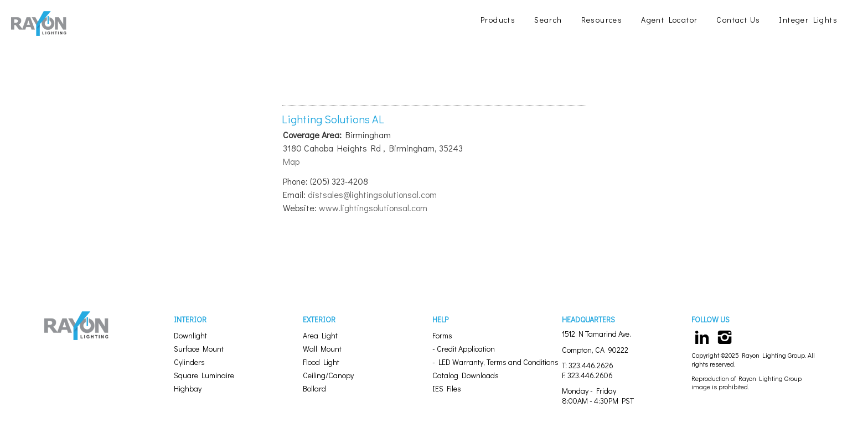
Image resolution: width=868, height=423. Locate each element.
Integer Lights (808, 20)
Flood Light (321, 362)
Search (548, 20)
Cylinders (189, 362)
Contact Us (738, 20)
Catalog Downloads (466, 375)
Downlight (190, 335)
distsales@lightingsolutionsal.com (372, 194)
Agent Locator (669, 20)
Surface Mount (199, 349)
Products (498, 20)
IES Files (447, 388)
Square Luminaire (204, 375)
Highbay (188, 388)
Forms (442, 335)
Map (291, 161)
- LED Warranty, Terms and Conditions (495, 362)
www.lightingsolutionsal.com (373, 208)
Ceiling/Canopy (328, 375)
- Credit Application (464, 349)
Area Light (320, 335)
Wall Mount (322, 349)
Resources (602, 20)
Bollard (314, 388)
